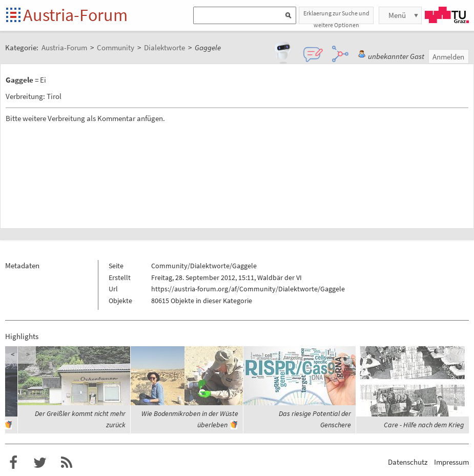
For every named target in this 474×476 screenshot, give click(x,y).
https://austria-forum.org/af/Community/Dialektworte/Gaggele (248, 289)
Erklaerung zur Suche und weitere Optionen (336, 17)
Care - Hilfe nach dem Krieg (424, 425)
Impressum (451, 462)
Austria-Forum (75, 15)
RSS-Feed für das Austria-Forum (67, 463)
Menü (397, 15)
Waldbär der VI (280, 277)
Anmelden (448, 57)
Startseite (14, 16)
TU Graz (447, 15)
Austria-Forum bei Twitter (40, 463)
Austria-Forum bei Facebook (13, 463)
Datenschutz (408, 462)
